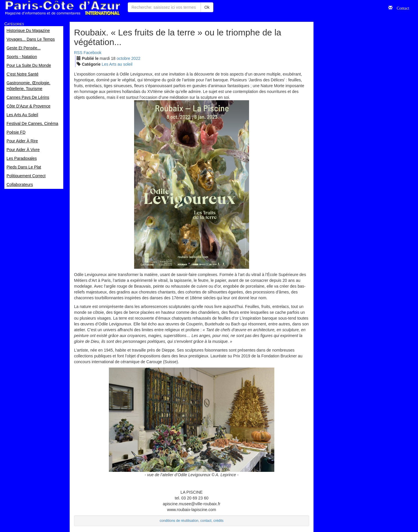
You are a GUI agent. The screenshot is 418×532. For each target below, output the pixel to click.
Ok (207, 7)
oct (124, 58)
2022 (136, 58)
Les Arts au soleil (117, 64)
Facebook (92, 53)
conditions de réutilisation (179, 521)
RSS (78, 53)
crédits (218, 521)
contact (206, 521)
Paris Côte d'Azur (62, 8)
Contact (401, 8)
